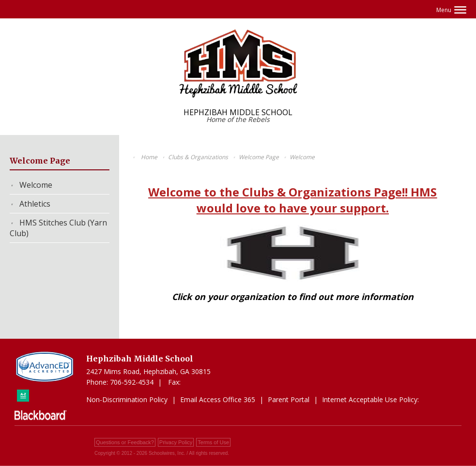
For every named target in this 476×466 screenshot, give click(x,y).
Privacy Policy (176, 442)
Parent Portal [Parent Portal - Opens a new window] (289, 399)
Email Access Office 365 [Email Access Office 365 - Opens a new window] (218, 399)
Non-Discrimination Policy (127, 399)
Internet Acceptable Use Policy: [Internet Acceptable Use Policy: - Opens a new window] (370, 399)
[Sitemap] (23, 396)
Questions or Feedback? (125, 442)
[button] (451, 10)
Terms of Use (213, 442)
